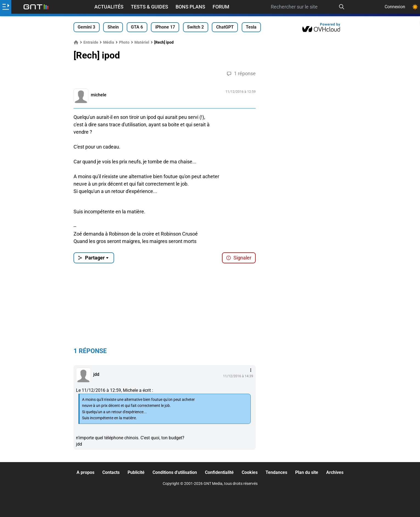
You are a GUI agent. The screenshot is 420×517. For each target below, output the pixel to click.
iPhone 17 (165, 27)
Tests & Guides (150, 7)
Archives (335, 472)
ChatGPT (225, 27)
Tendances (276, 472)
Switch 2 (195, 27)
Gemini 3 (86, 27)
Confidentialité (219, 472)
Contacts (111, 472)
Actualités (109, 7)
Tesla (251, 27)
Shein (113, 27)
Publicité (136, 472)
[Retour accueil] (36, 7)
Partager (94, 258)
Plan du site (307, 472)
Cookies (250, 472)
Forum (221, 7)
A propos (85, 472)
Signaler (239, 258)
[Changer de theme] (415, 7)
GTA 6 (137, 27)
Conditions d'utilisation (175, 472)
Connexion (395, 7)
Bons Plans (190, 7)
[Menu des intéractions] (251, 370)
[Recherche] (342, 7)
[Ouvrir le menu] (6, 7)
